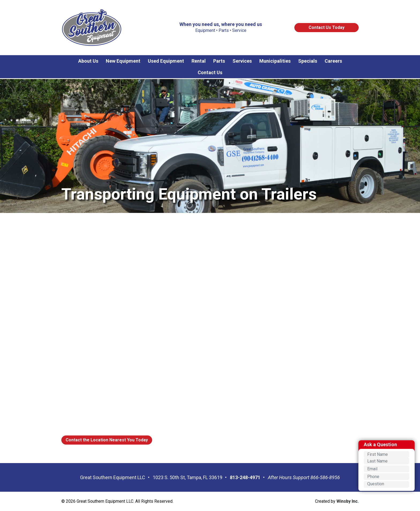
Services (242, 61)
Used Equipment (166, 61)
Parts (219, 61)
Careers (333, 61)
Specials (308, 61)
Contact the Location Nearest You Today (107, 440)
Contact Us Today (327, 27)
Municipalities (275, 61)
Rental (199, 61)
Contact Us (210, 72)
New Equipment (123, 61)
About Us (88, 61)
